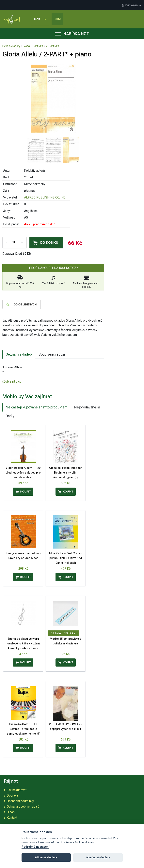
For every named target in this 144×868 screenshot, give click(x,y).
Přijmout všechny (46, 857)
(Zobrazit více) (12, 382)
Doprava (12, 795)
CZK (40, 19)
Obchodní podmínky (20, 801)
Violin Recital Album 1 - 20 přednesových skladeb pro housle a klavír (23, 473)
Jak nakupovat (17, 790)
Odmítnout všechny (98, 857)
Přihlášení (131, 5)
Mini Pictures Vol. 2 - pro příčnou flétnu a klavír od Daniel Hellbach (66, 558)
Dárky (10, 416)
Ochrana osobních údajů (23, 807)
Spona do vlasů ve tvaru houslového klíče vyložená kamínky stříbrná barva (23, 644)
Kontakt (12, 818)
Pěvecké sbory (11, 46)
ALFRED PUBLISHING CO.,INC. (45, 197)
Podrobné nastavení (35, 847)
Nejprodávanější (87, 407)
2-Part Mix (52, 46)
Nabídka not (72, 34)
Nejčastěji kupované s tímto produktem (37, 407)
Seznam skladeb (19, 354)
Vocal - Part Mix (33, 46)
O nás (11, 812)
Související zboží (52, 354)
